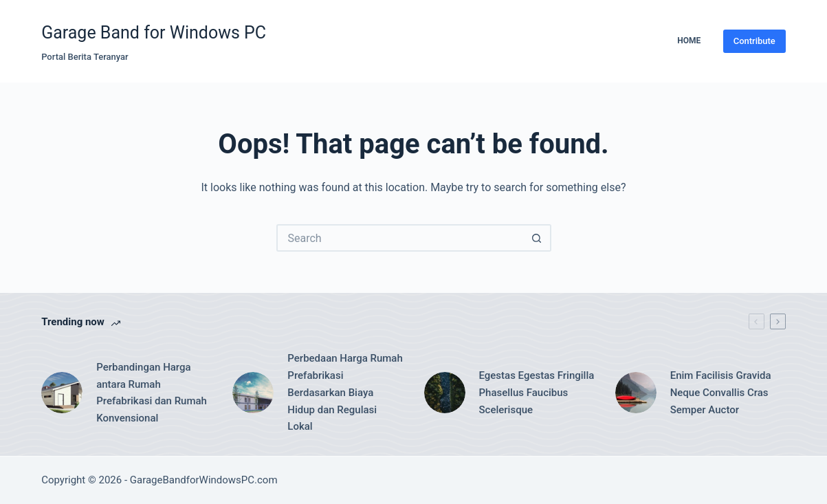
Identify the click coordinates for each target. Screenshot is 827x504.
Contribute (754, 41)
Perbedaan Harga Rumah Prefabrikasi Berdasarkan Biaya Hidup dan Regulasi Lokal (345, 392)
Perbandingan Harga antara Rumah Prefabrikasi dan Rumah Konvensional (152, 393)
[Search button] (538, 238)
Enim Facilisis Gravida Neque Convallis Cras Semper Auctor (721, 393)
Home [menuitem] (689, 41)
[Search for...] (400, 238)
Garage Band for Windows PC (154, 33)
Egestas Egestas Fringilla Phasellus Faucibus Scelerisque (537, 393)
